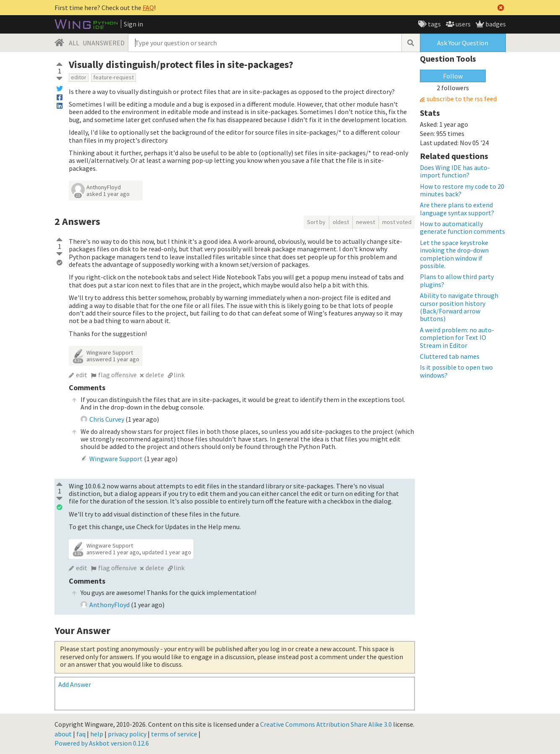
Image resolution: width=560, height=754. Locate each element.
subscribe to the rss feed (462, 99)
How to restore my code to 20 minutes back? (462, 190)
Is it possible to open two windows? (456, 371)
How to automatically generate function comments (462, 227)
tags (434, 24)
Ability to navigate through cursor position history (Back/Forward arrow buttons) (459, 307)
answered (113, 359)
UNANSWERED (104, 43)
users (462, 24)
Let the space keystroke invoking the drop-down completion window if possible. (454, 254)
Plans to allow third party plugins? (457, 280)
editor (79, 77)
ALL (74, 43)
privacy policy (127, 734)
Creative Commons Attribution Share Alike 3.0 (326, 724)
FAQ (148, 8)
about (63, 734)
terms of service (174, 734)
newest (366, 222)
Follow (453, 76)
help (97, 734)
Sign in (133, 24)
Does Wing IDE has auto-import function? (455, 171)
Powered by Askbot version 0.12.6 (102, 743)
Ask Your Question (463, 43)
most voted (397, 222)
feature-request (113, 77)
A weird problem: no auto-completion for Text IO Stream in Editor (457, 338)
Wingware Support (110, 352)
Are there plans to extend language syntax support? (457, 209)
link (179, 375)
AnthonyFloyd (104, 187)
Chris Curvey (107, 419)
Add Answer (75, 684)
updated (167, 552)
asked (108, 194)
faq (81, 734)
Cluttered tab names (450, 356)
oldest (341, 222)
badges (495, 24)
